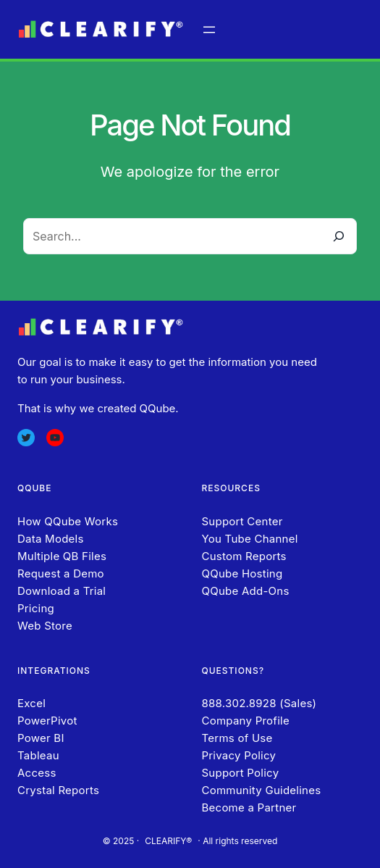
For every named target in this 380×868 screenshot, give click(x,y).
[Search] (339, 236)
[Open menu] (209, 30)
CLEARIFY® (168, 841)
